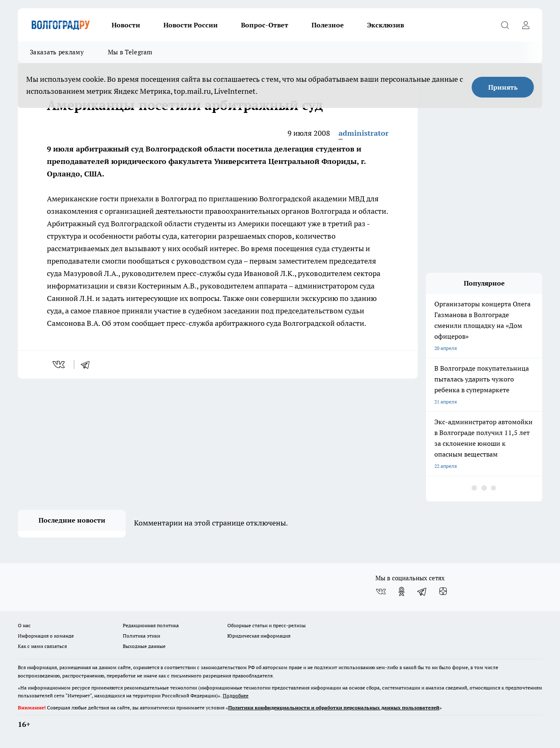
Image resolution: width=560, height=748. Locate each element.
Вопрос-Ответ (265, 25)
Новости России (191, 25)
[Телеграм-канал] (422, 592)
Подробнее (236, 695)
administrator (364, 133)
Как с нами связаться (42, 646)
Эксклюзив (386, 25)
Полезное (328, 25)
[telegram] (88, 364)
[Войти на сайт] (526, 25)
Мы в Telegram (130, 52)
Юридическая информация (259, 636)
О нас (24, 625)
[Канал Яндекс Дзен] (443, 592)
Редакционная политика (151, 625)
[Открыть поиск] (505, 25)
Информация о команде (46, 636)
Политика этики (141, 636)
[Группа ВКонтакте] (381, 592)
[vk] (60, 364)
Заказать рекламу (57, 52)
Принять (503, 87)
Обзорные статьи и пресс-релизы (267, 625)
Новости (126, 25)
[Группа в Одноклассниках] (402, 592)
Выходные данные (144, 646)
